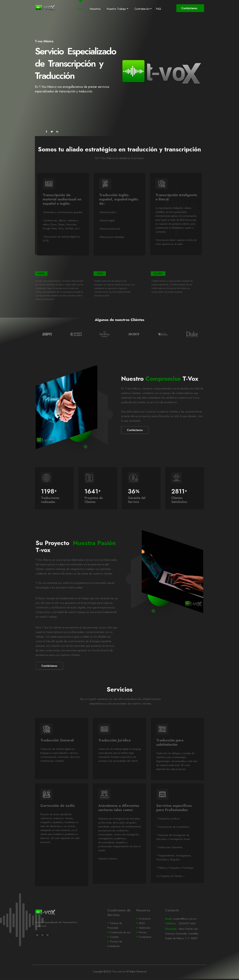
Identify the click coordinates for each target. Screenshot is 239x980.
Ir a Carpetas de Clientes (170, 889)
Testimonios (148, 940)
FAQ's (148, 936)
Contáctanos (190, 8)
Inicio (81, 9)
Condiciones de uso (120, 945)
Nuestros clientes (108, 871)
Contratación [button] (142, 9)
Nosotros (95, 9)
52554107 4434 (184, 936)
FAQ (158, 9)
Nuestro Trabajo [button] (116, 9)
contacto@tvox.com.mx (184, 931)
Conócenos (148, 931)
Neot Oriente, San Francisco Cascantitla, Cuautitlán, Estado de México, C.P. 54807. (185, 946)
